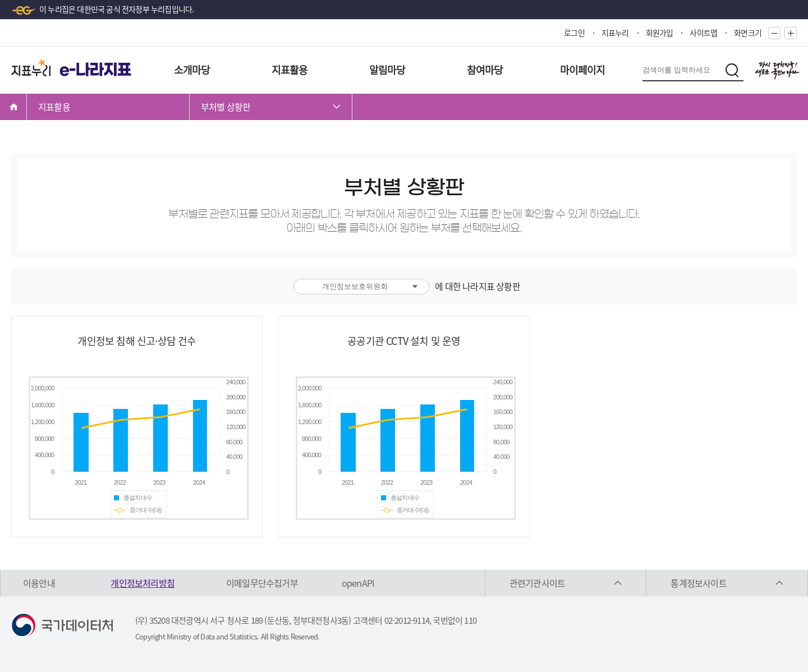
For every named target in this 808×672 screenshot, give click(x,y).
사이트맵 (703, 33)
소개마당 (192, 70)
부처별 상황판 (226, 107)
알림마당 (387, 70)
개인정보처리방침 (143, 583)
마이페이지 (583, 70)
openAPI (358, 583)
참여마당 (485, 70)
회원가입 (660, 33)
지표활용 (290, 70)
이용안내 (39, 583)
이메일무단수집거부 (262, 583)
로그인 (574, 33)
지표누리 (615, 33)
